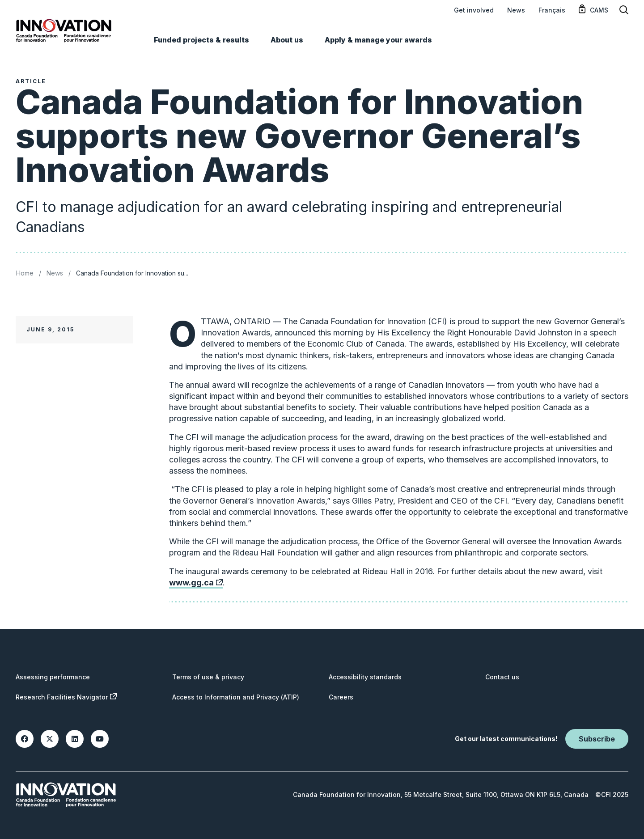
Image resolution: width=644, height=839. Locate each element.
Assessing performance (53, 677)
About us (287, 40)
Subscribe (597, 739)
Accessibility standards (365, 677)
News (516, 10)
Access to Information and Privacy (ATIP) (236, 697)
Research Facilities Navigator (66, 697)
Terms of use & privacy (208, 677)
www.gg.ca (196, 584)
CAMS (599, 10)
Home (25, 273)
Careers (341, 697)
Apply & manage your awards (378, 40)
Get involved (474, 10)
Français (552, 10)
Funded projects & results (201, 40)
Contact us (502, 677)
